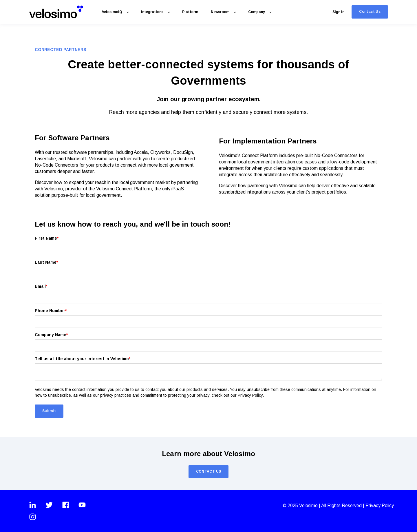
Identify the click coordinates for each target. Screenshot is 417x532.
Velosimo (309, 505)
